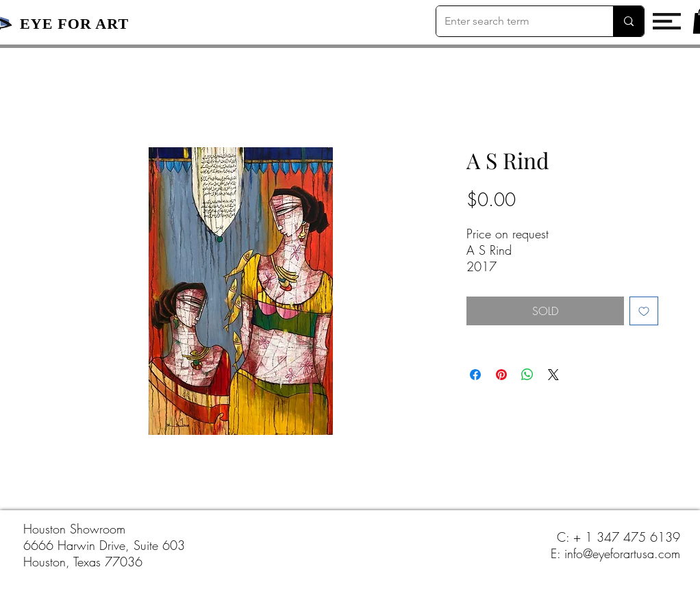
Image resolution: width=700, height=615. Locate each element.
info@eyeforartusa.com (622, 553)
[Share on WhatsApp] (527, 375)
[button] (667, 21)
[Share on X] (553, 375)
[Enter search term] (514, 21)
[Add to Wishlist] (644, 311)
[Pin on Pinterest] (501, 375)
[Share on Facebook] (475, 375)
